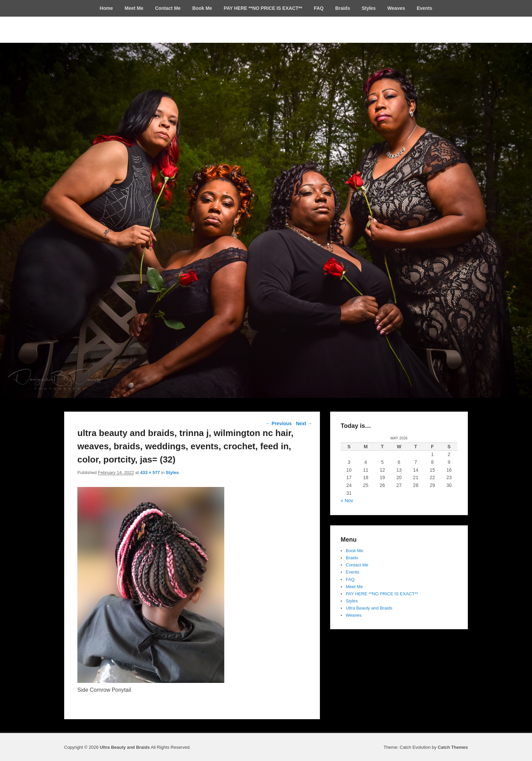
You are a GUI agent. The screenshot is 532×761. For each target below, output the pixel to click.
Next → (304, 423)
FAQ (319, 8)
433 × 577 (150, 473)
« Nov (347, 501)
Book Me (202, 8)
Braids (343, 8)
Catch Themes (453, 747)
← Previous (279, 423)
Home (106, 8)
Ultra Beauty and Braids (369, 608)
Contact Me (168, 8)
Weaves (396, 8)
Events (424, 8)
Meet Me (134, 8)
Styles (369, 8)
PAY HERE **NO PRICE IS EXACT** (263, 8)
